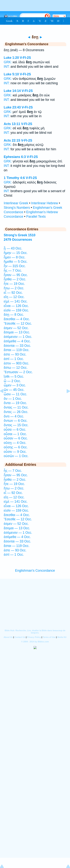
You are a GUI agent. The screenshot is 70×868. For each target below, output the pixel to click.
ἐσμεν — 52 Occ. (16, 328)
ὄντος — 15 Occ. (16, 425)
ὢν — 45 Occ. (14, 390)
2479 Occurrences (18, 240)
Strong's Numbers (17, 208)
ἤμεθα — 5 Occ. (16, 262)
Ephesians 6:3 (15, 157)
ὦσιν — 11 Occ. (15, 394)
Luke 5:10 (11, 74)
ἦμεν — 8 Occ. (15, 257)
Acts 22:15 (12, 140)
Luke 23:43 (12, 107)
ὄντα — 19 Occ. (15, 403)
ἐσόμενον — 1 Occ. (18, 337)
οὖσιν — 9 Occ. (15, 452)
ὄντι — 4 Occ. (14, 416)
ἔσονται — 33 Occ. (17, 346)
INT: (7, 67)
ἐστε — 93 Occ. (15, 354)
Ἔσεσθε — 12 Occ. (18, 324)
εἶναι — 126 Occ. (16, 306)
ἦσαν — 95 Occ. (16, 275)
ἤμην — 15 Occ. (16, 253)
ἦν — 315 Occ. (15, 266)
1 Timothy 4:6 (14, 178)
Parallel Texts (36, 217)
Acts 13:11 (12, 124)
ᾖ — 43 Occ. (13, 248)
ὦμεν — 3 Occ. (15, 385)
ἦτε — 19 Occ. (14, 284)
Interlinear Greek (16, 203)
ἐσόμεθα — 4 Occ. (17, 341)
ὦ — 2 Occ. (12, 381)
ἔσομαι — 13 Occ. (17, 332)
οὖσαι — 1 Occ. (15, 434)
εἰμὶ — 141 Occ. (16, 301)
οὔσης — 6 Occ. (16, 447)
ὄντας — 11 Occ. (16, 407)
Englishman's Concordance (35, 571)
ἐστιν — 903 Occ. (16, 363)
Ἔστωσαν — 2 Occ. (18, 372)
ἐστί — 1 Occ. (14, 359)
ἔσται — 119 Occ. (17, 350)
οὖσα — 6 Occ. (15, 430)
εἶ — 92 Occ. (13, 293)
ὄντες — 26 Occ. (16, 412)
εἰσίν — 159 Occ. (16, 310)
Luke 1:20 (11, 58)
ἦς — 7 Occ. (13, 270)
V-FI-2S (25, 58)
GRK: (8, 62)
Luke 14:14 (12, 91)
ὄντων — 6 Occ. (16, 421)
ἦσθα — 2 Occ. (15, 279)
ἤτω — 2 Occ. (14, 288)
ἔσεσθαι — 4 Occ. (17, 319)
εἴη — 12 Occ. (14, 297)
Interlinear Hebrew (45, 203)
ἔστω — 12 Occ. (16, 368)
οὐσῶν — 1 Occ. (16, 456)
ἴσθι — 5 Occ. (14, 377)
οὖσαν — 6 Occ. (16, 438)
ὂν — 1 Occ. (13, 399)
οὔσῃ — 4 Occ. (15, 443)
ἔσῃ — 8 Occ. (14, 315)
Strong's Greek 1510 (20, 235)
